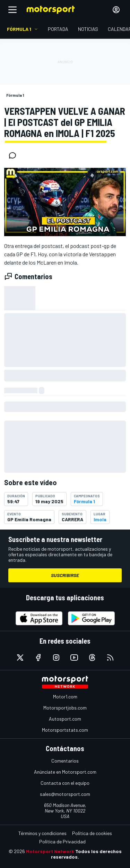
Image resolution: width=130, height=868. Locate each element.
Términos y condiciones (42, 833)
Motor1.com (65, 697)
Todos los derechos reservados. (86, 854)
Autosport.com (65, 719)
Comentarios (65, 761)
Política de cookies (92, 833)
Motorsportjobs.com (65, 708)
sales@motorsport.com (65, 794)
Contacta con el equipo (65, 783)
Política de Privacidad (62, 841)
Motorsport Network (50, 851)
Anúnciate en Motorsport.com (65, 772)
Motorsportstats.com (65, 730)
